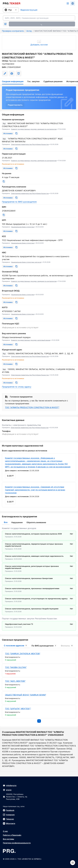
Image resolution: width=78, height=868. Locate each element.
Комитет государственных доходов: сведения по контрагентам (34, 129)
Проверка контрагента (13, 31)
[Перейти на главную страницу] (12, 3)
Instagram (9, 815)
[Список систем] (68, 3)
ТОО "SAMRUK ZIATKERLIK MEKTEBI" (23, 654)
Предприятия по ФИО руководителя (19, 202)
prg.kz (7, 790)
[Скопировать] (16, 133)
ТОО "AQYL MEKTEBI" (15, 681)
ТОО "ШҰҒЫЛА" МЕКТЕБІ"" (18, 709)
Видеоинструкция (29, 10)
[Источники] (8, 133)
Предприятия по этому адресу (17, 387)
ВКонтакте (9, 823)
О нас (5, 831)
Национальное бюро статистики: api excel (26, 262)
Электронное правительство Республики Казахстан (30, 144)
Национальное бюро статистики (23, 227)
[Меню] (73, 863)
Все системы (8, 839)
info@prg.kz (10, 785)
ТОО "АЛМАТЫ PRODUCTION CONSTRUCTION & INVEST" (32, 407)
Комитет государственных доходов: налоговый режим (31, 340)
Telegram (8, 819)
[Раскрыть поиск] (5, 24)
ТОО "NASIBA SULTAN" (16, 667)
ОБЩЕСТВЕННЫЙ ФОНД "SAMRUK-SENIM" (26, 695)
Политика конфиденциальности (17, 843)
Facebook (9, 810)
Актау (29, 31)
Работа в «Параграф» (12, 835)
